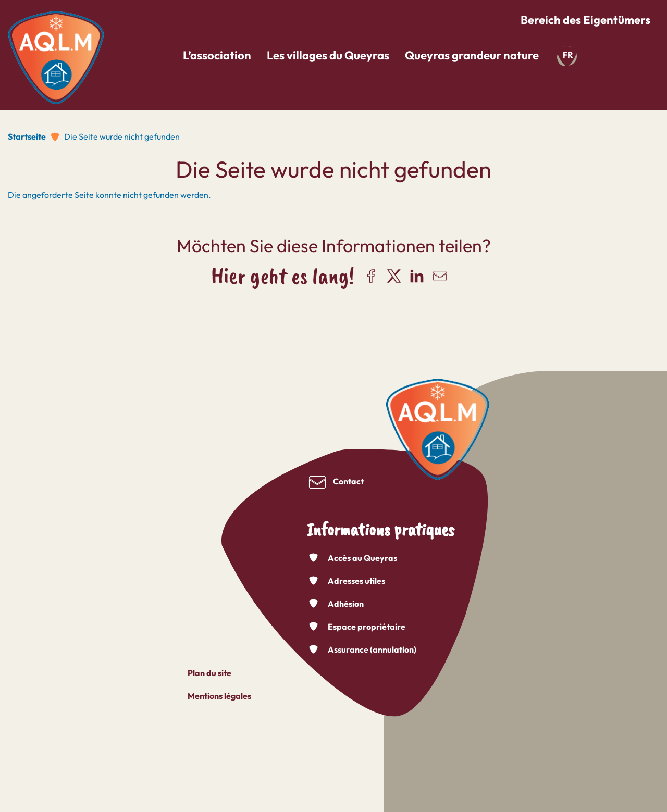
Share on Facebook (371, 276)
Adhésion (346, 604)
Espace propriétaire (367, 627)
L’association (217, 55)
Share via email (440, 276)
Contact (348, 481)
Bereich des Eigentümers (585, 20)
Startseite (27, 136)
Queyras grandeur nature (472, 55)
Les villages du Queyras (328, 55)
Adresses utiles (356, 581)
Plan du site (209, 673)
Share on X (394, 276)
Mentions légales (219, 696)
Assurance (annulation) (372, 649)
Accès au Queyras (362, 558)
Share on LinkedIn (417, 276)
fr (568, 55)
